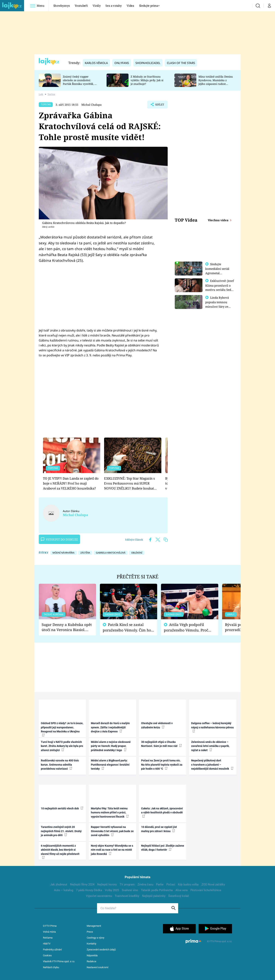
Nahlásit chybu (51, 967)
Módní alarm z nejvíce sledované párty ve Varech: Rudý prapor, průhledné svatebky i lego (111, 746)
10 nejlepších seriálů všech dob (62, 808)
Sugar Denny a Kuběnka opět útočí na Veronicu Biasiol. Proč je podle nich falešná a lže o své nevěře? (67, 627)
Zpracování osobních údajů (101, 950)
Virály (97, 6)
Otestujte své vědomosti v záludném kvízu (157, 725)
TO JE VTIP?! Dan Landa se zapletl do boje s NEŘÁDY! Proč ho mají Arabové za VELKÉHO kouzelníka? (71, 483)
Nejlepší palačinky (154, 896)
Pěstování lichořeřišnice (206, 890)
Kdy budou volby (188, 884)
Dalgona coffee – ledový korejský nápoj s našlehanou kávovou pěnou (212, 727)
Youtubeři (81, 6)
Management (94, 926)
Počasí (171, 884)
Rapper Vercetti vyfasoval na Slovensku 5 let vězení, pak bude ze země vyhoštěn (112, 831)
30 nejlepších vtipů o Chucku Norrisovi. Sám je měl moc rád (161, 744)
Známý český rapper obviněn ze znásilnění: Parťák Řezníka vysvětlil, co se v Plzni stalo (80, 82)
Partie (160, 884)
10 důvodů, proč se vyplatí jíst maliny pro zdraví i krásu (159, 829)
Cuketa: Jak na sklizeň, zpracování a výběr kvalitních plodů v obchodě (162, 812)
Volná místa (49, 932)
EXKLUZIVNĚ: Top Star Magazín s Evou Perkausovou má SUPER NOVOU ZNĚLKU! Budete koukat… (130, 483)
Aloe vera (182, 890)
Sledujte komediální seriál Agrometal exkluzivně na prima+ (217, 273)
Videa (130, 6)
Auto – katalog (64, 890)
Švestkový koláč (179, 896)
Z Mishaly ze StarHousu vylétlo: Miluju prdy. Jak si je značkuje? (147, 80)
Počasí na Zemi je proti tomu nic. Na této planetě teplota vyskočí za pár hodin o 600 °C (162, 765)
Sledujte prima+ (149, 6)
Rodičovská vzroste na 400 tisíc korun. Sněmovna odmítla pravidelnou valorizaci (60, 765)
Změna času (145, 884)
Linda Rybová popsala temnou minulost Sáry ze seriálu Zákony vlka (219, 306)
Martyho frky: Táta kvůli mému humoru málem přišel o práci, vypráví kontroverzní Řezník (110, 813)
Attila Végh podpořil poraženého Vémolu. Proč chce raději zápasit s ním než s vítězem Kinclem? (189, 627)
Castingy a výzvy (95, 938)
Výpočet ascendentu (99, 896)
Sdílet (159, 105)
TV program (127, 884)
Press (90, 932)
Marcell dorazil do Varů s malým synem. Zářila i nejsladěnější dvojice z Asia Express (110, 727)
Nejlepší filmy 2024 (82, 884)
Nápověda (92, 955)
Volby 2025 (112, 890)
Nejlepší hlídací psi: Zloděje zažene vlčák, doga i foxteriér (163, 848)
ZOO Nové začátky (213, 884)
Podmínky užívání (52, 950)
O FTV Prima (50, 926)
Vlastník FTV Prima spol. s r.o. (59, 961)
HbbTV (47, 944)
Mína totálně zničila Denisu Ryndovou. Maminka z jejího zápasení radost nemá (216, 82)
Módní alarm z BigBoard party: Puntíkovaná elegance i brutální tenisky (110, 765)
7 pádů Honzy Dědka (89, 890)
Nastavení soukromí (97, 967)
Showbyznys (61, 6)
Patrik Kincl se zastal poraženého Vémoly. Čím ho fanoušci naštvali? (127, 627)
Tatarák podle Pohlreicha (157, 890)
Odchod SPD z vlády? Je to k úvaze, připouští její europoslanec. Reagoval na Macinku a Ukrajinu (62, 729)
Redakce (91, 961)
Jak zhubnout (59, 884)
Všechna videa (218, 220)
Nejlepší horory (107, 884)
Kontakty (91, 944)
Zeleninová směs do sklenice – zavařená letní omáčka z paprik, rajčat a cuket (210, 746)
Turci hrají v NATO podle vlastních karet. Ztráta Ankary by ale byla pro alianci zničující (62, 746)
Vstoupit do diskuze (59, 539)
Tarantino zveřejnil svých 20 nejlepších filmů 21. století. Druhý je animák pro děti (61, 831)
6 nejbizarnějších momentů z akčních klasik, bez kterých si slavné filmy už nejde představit (60, 852)
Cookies (47, 955)
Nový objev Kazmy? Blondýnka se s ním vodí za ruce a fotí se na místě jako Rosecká (112, 850)
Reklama (48, 938)
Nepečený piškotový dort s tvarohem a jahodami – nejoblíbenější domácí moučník (212, 765)
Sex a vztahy (114, 6)
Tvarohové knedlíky (127, 896)
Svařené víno (130, 890)
